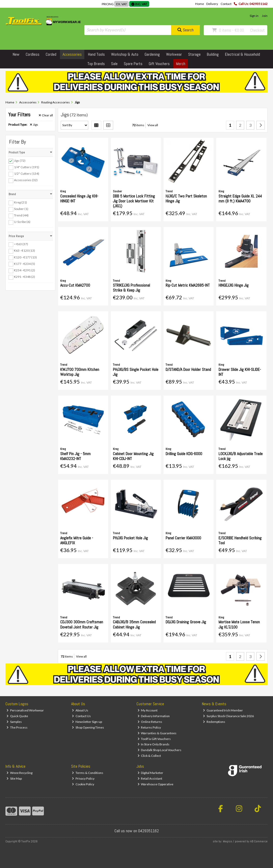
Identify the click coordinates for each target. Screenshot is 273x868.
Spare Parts (133, 64)
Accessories (72, 54)
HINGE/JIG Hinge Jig (234, 285)
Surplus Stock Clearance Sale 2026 (228, 716)
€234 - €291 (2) (25, 270)
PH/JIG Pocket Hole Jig (130, 538)
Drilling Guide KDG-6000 (184, 454)
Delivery (212, 4)
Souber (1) (21, 209)
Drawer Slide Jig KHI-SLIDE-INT (240, 372)
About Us (80, 710)
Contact (226, 4)
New (16, 54)
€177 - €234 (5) (25, 263)
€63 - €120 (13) (25, 250)
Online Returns (150, 722)
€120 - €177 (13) (25, 257)
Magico (227, 841)
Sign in (254, 16)
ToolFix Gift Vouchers (154, 739)
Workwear (174, 54)
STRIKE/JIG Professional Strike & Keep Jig (131, 288)
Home (200, 4)
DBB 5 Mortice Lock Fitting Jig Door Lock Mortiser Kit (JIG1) (134, 201)
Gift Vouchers (159, 64)
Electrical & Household (243, 54)
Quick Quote (17, 716)
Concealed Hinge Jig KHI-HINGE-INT (79, 199)
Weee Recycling (19, 773)
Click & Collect (149, 756)
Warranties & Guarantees (157, 733)
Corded (51, 54)
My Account (148, 710)
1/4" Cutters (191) (27, 167)
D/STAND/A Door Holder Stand (188, 369)
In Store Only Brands (154, 744)
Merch (181, 64)
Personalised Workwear (25, 710)
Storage (194, 54)
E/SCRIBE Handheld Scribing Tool (240, 540)
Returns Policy (149, 727)
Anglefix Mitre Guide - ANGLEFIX (77, 540)
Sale (114, 64)
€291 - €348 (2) (25, 277)
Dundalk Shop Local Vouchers (160, 750)
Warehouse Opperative (156, 784)
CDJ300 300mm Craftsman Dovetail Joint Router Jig (82, 624)
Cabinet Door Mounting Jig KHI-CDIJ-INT (133, 456)
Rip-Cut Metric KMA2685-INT (188, 285)
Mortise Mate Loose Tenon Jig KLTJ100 (239, 624)
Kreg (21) (21, 202)
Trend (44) (21, 215)
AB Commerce (259, 841)
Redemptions (214, 722)
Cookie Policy (83, 784)
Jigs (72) (20, 161)
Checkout (257, 30)
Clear (46, 115)
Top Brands (96, 64)
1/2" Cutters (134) (27, 174)
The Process (17, 727)
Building (213, 54)
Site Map (14, 778)
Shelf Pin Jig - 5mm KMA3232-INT (75, 456)
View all (153, 125)
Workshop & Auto (125, 54)
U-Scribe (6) (22, 222)
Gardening (152, 54)
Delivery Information (154, 716)
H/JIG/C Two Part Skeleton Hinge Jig (186, 199)
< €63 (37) (21, 244)
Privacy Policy (83, 778)
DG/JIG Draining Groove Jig (186, 622)
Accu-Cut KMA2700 (75, 285)
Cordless (33, 54)
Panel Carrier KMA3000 (183, 538)
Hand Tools (96, 54)
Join (265, 16)
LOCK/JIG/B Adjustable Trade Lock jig (241, 456)
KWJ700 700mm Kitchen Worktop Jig (80, 372)
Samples (14, 722)
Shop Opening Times (88, 727)
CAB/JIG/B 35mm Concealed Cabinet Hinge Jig (134, 624)
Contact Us (81, 716)
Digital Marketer (151, 773)
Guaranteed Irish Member (223, 710)
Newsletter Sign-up (87, 722)
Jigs (34, 125)
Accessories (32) (26, 180)
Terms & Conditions (88, 773)
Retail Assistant (150, 778)
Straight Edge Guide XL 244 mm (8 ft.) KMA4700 (240, 199)
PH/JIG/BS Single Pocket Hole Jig (136, 372)
